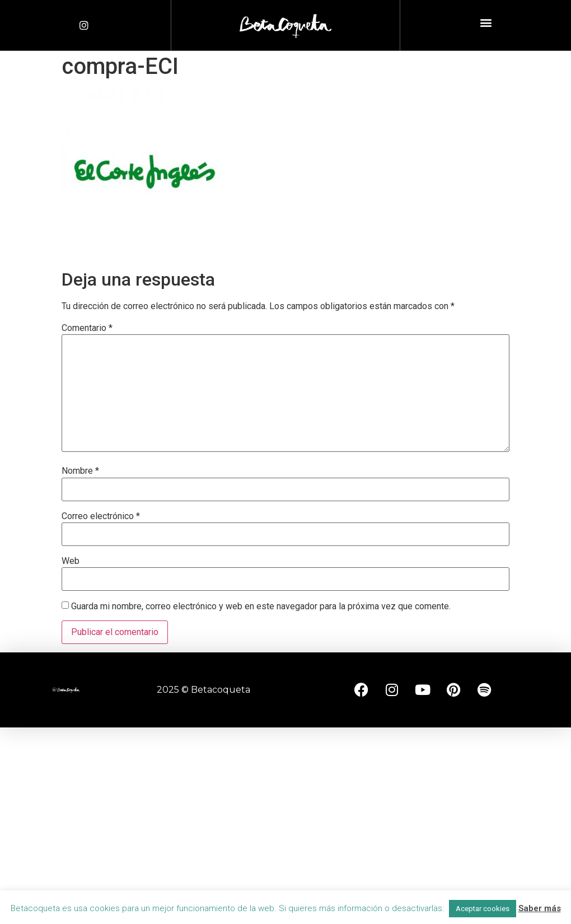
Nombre (80, 471)
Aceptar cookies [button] (483, 909)
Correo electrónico (101, 516)
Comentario (87, 328)
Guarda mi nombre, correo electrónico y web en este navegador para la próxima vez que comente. (261, 606)
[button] (486, 23)
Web (71, 561)
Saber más (540, 908)
